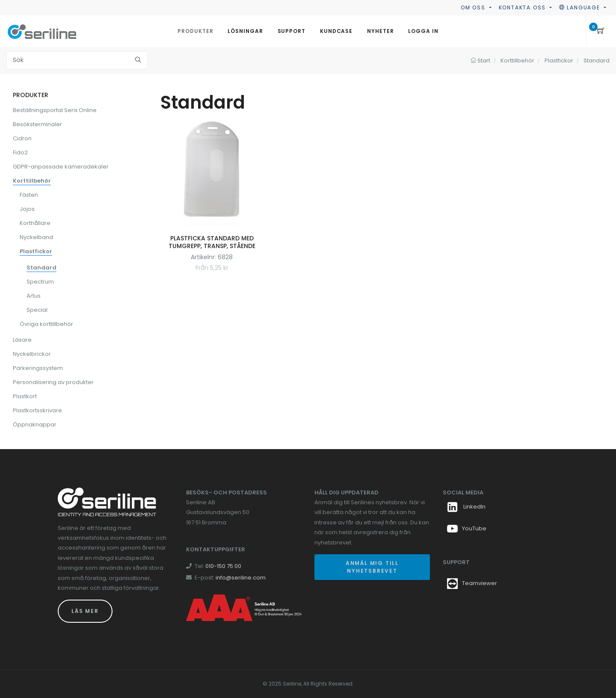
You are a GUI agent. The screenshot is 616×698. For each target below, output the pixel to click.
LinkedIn (466, 507)
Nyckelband (36, 237)
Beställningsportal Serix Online (55, 110)
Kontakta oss (523, 7)
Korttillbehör (32, 181)
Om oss (474, 7)
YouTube (467, 528)
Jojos (27, 209)
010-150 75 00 (223, 566)
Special (37, 310)
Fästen (29, 195)
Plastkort (25, 396)
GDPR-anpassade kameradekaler (61, 167)
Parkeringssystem (38, 368)
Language (581, 7)
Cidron (22, 138)
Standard (41, 268)
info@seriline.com (241, 578)
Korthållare (35, 223)
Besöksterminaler (37, 124)
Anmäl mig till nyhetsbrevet (372, 567)
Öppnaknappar (35, 424)
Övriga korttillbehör (46, 324)
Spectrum (40, 282)
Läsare (22, 340)
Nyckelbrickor (32, 354)
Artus (34, 296)
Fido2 (20, 152)
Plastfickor (36, 251)
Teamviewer (480, 583)
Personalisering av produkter (53, 382)
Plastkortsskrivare (37, 410)
